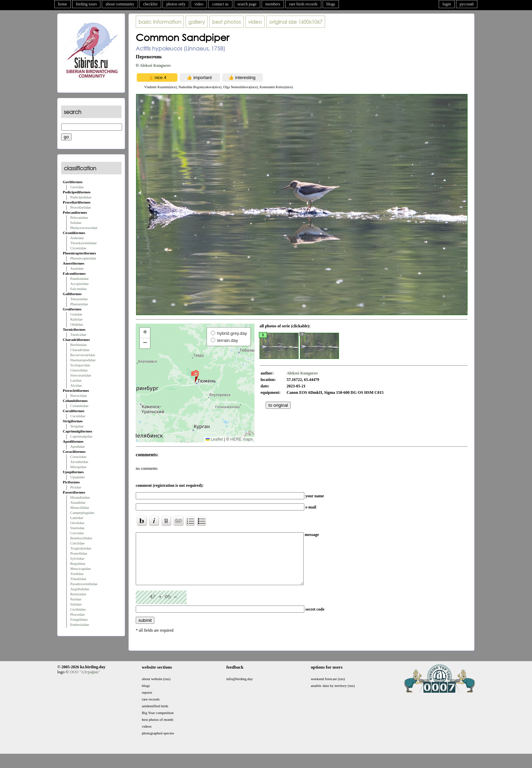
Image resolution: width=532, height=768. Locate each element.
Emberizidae (80, 625)
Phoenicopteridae (83, 258)
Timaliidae (78, 579)
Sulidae (76, 223)
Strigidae (77, 426)
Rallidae (77, 319)
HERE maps (242, 439)
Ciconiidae (78, 248)
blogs (331, 4)
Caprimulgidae (81, 436)
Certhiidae (78, 609)
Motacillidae (80, 507)
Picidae (76, 487)
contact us (220, 4)
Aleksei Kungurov (155, 65)
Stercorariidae (81, 375)
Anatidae (77, 268)
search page (247, 4)
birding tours (87, 4)
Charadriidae (80, 350)
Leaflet (214, 439)
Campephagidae (82, 513)
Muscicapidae (81, 569)
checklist (150, 4)
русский (467, 4)
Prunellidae (79, 553)
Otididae (77, 324)
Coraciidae (78, 457)
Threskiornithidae (83, 243)
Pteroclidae (79, 396)
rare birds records (303, 4)
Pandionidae (79, 279)
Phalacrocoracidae (84, 228)
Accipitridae (79, 284)
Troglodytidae (81, 548)
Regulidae (78, 563)
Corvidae (77, 533)
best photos (226, 22)
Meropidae (78, 467)
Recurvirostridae (83, 355)
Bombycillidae (81, 538)
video (199, 4)
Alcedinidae (79, 462)
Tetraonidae (79, 299)
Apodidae (78, 446)
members (273, 4)
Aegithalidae (80, 589)
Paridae (76, 599)
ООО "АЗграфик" (85, 682)
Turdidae (77, 574)
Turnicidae (78, 334)
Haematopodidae (83, 360)
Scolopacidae (80, 365)
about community (120, 4)
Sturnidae (77, 528)
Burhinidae (79, 345)
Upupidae (78, 477)
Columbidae (79, 406)
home (63, 4)
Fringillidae (79, 619)
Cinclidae (77, 543)
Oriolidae (77, 523)
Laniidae (77, 518)
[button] (195, 376)
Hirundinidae (80, 497)
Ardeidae (77, 238)
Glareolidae (79, 370)
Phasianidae (79, 304)
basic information (160, 22)
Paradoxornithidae (84, 584)
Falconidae (78, 289)
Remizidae (78, 594)
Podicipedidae (81, 197)
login (447, 4)
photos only (176, 4)
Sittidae (76, 604)
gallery (197, 22)
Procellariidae (81, 207)
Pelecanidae (79, 217)
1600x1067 (296, 22)
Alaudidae (78, 502)
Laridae (76, 380)
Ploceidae (78, 614)
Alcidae (76, 385)
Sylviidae (77, 558)
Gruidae (76, 314)
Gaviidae (77, 187)
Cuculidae (78, 416)
